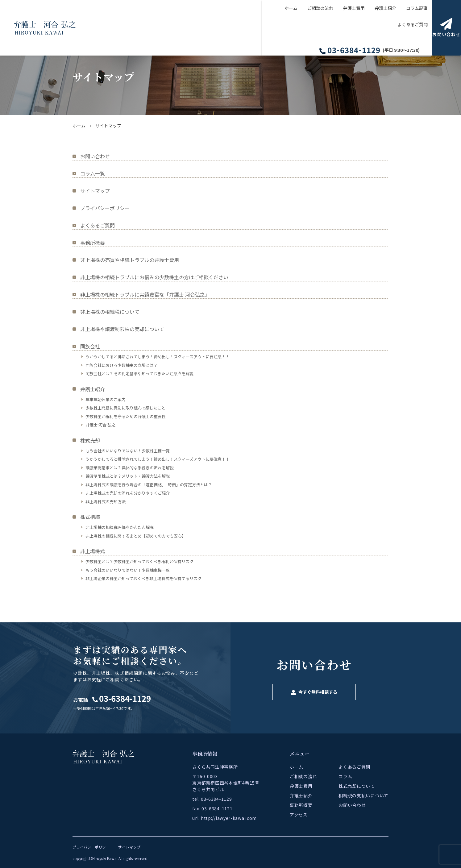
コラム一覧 (93, 173)
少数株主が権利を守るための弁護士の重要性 (126, 416)
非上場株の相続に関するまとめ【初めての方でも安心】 (136, 536)
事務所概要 (93, 243)
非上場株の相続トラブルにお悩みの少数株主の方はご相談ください (154, 277)
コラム (345, 776)
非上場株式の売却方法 (106, 502)
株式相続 (90, 517)
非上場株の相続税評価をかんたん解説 (120, 527)
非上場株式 (93, 551)
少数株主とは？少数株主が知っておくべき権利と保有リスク (139, 561)
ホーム (245, 28)
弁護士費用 (308, 28)
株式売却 (90, 440)
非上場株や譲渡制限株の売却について (122, 329)
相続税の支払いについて (363, 795)
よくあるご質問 (407, 28)
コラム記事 (371, 28)
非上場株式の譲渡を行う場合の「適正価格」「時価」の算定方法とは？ (149, 485)
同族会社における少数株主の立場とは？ (122, 365)
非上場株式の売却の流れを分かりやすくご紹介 (128, 493)
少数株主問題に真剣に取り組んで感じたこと (125, 408)
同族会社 (90, 346)
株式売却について (357, 786)
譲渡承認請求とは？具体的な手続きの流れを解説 (130, 468)
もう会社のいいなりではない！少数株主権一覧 (128, 451)
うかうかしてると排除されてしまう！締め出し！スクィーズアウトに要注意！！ (158, 357)
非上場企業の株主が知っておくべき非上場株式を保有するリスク (143, 578)
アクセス (299, 815)
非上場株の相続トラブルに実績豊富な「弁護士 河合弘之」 (145, 294)
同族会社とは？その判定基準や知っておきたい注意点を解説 (139, 374)
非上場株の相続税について (110, 312)
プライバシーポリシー (105, 208)
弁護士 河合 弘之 (100, 425)
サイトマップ (95, 191)
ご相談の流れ (274, 28)
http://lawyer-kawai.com (229, 818)
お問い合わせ (95, 156)
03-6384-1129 (356, 13)
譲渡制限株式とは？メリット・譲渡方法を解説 (128, 476)
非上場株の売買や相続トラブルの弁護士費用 (130, 260)
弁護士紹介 (339, 28)
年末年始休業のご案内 (106, 399)
